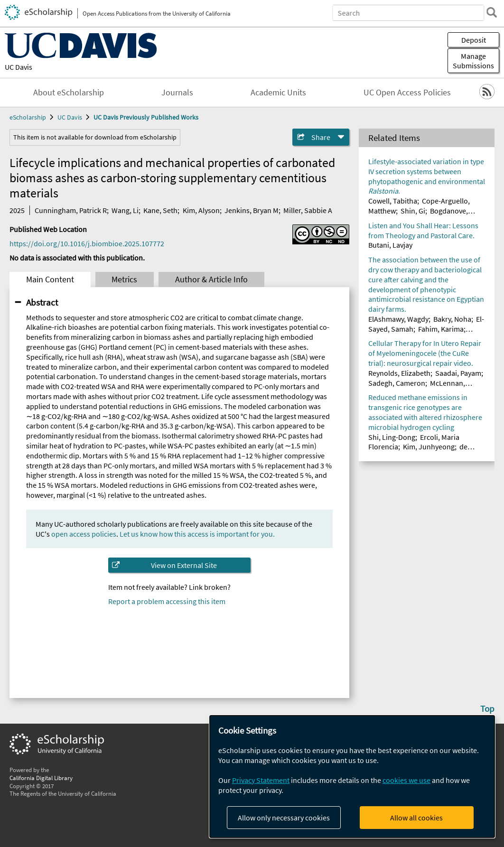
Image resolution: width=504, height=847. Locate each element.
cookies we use (406, 780)
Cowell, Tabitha (393, 201)
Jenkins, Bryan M (252, 210)
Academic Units (278, 93)
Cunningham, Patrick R (71, 210)
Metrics (124, 279)
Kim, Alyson (201, 210)
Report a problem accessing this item (167, 601)
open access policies (84, 534)
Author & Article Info (211, 279)
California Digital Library (41, 778)
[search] (492, 12)
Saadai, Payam (458, 373)
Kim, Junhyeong (429, 447)
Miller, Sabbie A (308, 210)
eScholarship (28, 117)
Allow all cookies (416, 818)
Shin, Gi (413, 211)
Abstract (42, 302)
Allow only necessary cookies (284, 818)
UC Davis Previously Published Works (146, 117)
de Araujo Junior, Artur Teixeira (418, 451)
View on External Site (184, 565)
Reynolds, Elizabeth (399, 373)
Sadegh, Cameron (397, 383)
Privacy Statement (261, 780)
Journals (177, 93)
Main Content (50, 279)
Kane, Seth (160, 210)
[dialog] (352, 777)
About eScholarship (69, 93)
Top (487, 708)
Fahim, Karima (441, 329)
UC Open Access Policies (407, 93)
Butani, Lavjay (390, 245)
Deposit (474, 40)
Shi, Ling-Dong (392, 437)
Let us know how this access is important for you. (197, 534)
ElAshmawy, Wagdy (398, 319)
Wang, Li (125, 210)
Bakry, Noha (452, 319)
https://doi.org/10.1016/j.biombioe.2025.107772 (87, 243)
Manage (473, 61)
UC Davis (19, 67)
